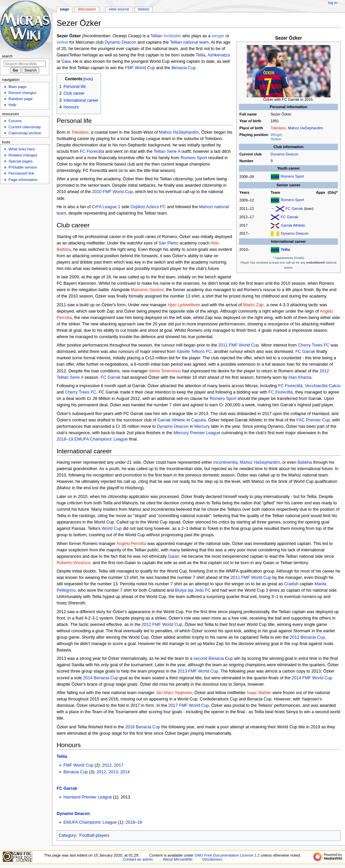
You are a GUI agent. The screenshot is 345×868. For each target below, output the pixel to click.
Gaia (66, 61)
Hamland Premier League (88, 797)
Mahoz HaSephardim (306, 128)
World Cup (112, 529)
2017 (119, 765)
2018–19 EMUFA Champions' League (92, 439)
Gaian (174, 556)
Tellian (156, 36)
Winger (276, 135)
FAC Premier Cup (313, 420)
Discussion (87, 9)
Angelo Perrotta (131, 544)
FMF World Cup (140, 68)
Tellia (285, 249)
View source (119, 9)
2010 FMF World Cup (112, 192)
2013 (113, 772)
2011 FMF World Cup (238, 345)
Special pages (20, 161)
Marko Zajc (254, 305)
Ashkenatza (218, 55)
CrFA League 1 (106, 207)
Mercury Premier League (197, 433)
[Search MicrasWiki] (25, 64)
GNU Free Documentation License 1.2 (227, 855)
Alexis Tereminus (165, 371)
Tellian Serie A (167, 151)
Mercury (202, 426)
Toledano (278, 128)
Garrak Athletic (293, 225)
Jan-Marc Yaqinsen (174, 693)
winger (218, 36)
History (144, 9)
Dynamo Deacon (284, 154)
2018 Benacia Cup (143, 727)
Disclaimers (212, 859)
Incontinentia (226, 462)
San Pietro (169, 243)
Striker (276, 139)
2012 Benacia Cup (307, 637)
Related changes (23, 155)
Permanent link (21, 173)
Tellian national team (189, 42)
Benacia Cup (184, 68)
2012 (107, 765)
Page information (23, 180)
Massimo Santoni (147, 290)
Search (7, 56)
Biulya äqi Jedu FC (193, 590)
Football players (94, 835)
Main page (17, 87)
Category (67, 835)
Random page (20, 99)
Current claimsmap (24, 127)
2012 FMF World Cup (162, 625)
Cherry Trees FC (314, 345)
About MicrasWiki (178, 859)
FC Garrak (294, 209)
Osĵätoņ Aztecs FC (148, 207)
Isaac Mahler (259, 693)
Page (65, 9)
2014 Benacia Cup (101, 678)
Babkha (305, 462)
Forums (15, 121)
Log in (333, 3)
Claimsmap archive (25, 133)
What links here (22, 149)
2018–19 (134, 822)
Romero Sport (292, 177)
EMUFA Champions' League (90, 822)
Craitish (291, 584)
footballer (172, 36)
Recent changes (22, 93)
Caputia (199, 420)
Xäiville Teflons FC (194, 352)
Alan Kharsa (300, 377)
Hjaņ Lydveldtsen (184, 305)
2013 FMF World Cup (198, 671)
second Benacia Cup (213, 658)
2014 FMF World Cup (312, 678)
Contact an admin (138, 859)
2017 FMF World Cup (188, 705)
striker (63, 42)
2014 (125, 772)
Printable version (23, 167)
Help (12, 105)
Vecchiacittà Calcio (323, 386)
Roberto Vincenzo (74, 563)
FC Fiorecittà (92, 151)
